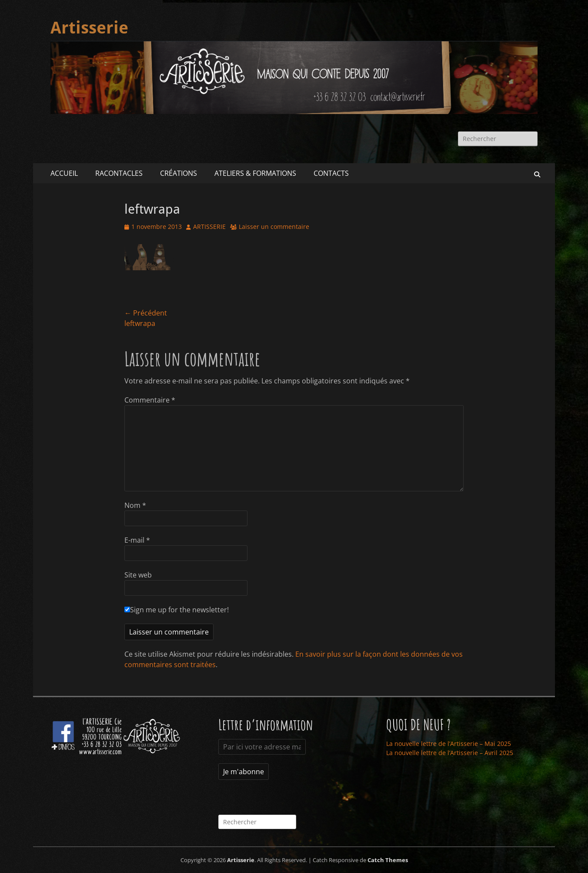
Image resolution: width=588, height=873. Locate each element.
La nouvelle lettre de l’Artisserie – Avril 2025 (450, 753)
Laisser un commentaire (274, 227)
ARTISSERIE (209, 227)
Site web (138, 575)
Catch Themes (388, 860)
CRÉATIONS (179, 173)
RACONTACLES (119, 173)
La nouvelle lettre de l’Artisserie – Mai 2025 (449, 744)
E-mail (137, 540)
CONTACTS (331, 173)
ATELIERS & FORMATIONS (255, 173)
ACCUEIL (64, 173)
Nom (135, 505)
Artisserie (89, 28)
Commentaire (150, 400)
